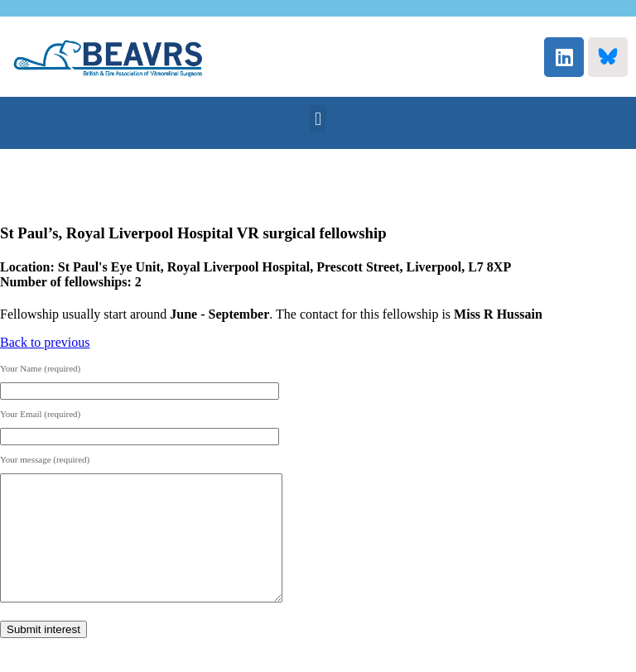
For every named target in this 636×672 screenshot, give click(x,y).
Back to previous (45, 342)
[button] (318, 119)
